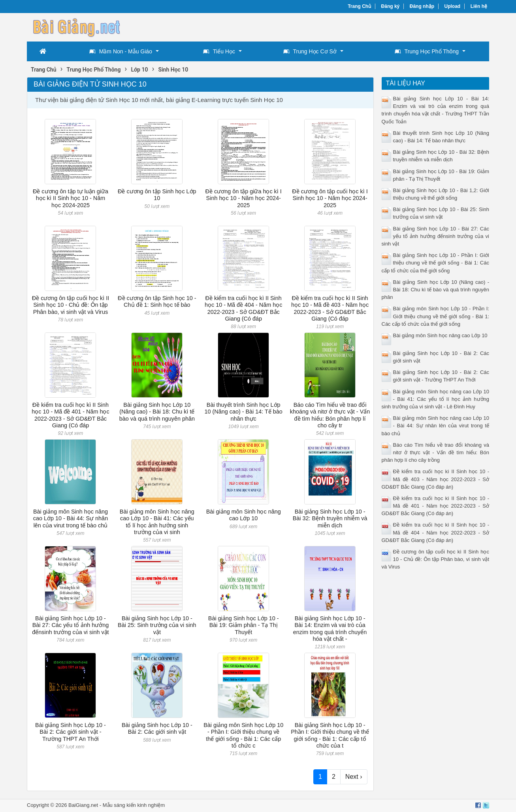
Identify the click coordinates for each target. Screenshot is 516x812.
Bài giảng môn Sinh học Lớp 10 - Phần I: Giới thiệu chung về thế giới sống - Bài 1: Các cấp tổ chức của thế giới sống (436, 316)
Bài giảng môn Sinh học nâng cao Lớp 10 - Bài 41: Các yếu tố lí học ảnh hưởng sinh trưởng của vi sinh (157, 522)
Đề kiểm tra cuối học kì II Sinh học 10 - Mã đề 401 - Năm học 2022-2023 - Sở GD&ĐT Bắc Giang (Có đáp (70, 415)
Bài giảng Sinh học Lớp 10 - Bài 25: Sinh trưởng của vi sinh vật (157, 625)
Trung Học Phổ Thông (427, 51)
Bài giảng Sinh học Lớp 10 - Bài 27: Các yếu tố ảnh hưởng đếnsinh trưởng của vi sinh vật (70, 625)
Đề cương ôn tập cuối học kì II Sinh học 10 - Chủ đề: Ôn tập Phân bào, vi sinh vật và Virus (71, 305)
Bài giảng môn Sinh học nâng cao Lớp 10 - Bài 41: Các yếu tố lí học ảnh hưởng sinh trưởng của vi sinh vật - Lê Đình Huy (436, 399)
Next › (354, 777)
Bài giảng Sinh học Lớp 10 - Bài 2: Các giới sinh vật (157, 728)
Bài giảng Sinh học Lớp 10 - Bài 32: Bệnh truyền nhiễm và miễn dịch (330, 518)
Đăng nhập (422, 6)
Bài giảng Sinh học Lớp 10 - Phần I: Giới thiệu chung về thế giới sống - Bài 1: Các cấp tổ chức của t (330, 735)
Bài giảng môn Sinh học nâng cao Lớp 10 (244, 515)
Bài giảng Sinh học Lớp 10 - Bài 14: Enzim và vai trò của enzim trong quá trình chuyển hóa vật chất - (330, 629)
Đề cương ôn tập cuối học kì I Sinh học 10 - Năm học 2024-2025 (330, 198)
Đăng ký (391, 6)
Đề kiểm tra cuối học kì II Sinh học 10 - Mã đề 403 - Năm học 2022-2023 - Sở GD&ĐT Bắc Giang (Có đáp (330, 308)
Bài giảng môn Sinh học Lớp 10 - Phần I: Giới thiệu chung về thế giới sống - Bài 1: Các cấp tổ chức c (243, 735)
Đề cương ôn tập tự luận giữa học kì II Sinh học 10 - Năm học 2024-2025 (71, 198)
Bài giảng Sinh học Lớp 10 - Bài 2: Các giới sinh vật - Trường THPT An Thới (71, 732)
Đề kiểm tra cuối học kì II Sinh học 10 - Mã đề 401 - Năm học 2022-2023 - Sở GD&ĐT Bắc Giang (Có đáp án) (436, 506)
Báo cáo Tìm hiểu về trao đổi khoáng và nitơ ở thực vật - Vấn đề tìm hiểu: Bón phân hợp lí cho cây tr (330, 415)
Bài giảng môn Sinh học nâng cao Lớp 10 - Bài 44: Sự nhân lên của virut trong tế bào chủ (71, 518)
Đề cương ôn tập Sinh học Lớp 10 (157, 195)
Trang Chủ (359, 6)
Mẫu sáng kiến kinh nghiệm (134, 805)
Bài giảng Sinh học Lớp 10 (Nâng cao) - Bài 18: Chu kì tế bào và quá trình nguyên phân (157, 412)
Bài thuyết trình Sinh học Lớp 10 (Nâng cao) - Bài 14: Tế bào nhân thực (244, 412)
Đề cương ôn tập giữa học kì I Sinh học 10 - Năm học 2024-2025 (244, 198)
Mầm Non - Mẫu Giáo (121, 51)
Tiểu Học (219, 51)
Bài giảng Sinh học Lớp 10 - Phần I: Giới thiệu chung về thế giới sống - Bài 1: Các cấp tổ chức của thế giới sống (436, 263)
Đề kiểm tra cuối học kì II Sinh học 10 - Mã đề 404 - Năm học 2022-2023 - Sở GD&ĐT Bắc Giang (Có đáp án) (436, 532)
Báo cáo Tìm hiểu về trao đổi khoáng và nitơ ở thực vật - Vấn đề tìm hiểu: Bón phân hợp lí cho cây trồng (436, 452)
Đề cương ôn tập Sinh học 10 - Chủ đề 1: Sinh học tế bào (157, 301)
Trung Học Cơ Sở (310, 51)
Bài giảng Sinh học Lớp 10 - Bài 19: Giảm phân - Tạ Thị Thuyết (244, 625)
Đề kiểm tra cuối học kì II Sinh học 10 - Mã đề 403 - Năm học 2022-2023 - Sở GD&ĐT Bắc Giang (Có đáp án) (436, 479)
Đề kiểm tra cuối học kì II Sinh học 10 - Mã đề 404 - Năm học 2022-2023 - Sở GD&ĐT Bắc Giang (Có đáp (243, 308)
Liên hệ (479, 6)
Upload (453, 6)
